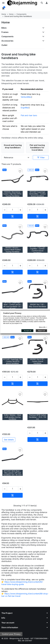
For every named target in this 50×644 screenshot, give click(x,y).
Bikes (4, 28)
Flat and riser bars (29, 115)
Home (6, 22)
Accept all (27, 331)
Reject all (41, 331)
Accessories (7, 41)
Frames (5, 32)
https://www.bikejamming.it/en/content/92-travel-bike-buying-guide (22, 583)
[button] (42, 3)
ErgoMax (25, 108)
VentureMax (26, 97)
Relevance (17, 157)
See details (9, 440)
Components (7, 36)
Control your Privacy (11, 634)
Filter (41, 157)
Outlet (4, 45)
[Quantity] (13, 210)
